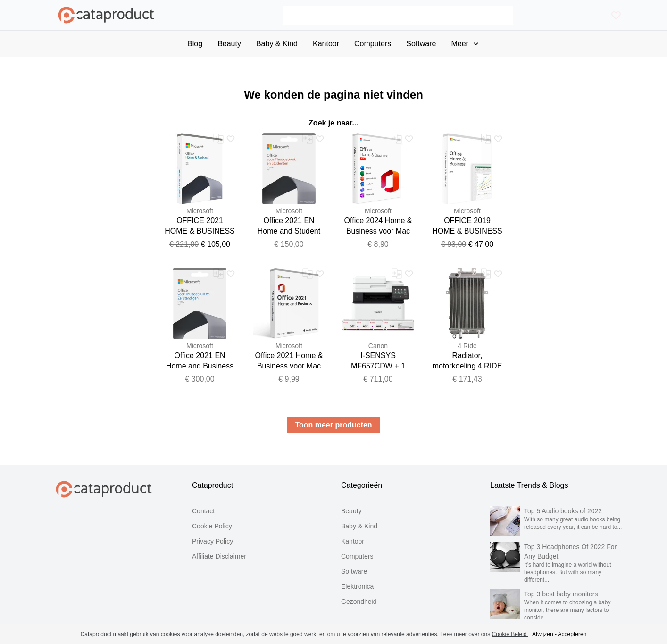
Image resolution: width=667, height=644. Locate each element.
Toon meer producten (333, 425)
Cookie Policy (212, 526)
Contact (203, 511)
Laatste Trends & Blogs (529, 485)
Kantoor (353, 541)
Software (354, 571)
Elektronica (357, 586)
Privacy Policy (213, 541)
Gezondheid (359, 602)
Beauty (351, 511)
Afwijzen (543, 634)
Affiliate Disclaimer (219, 556)
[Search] (398, 15)
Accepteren (572, 634)
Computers (357, 556)
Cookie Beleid (510, 634)
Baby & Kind (359, 526)
